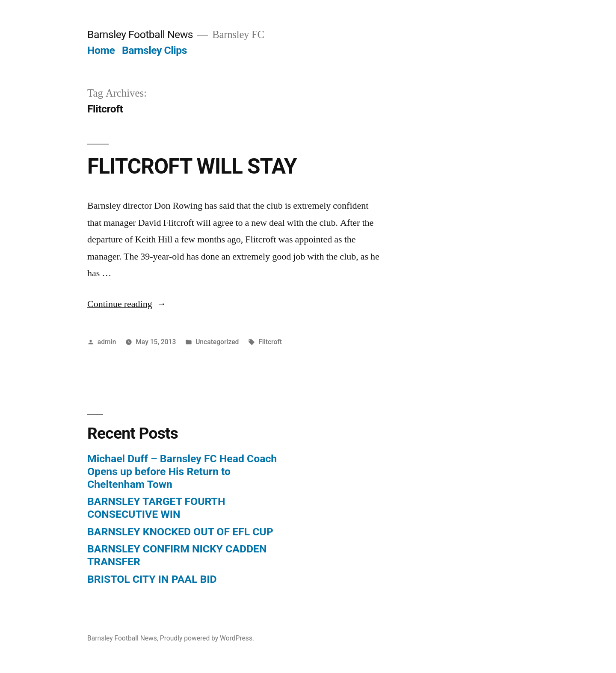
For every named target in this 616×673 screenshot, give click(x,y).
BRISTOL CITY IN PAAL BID (152, 579)
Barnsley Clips (154, 50)
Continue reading (127, 304)
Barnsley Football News (140, 34)
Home (101, 50)
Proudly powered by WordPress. (207, 638)
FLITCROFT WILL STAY (192, 166)
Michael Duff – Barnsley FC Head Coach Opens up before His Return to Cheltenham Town (182, 471)
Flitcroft (270, 342)
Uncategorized (217, 342)
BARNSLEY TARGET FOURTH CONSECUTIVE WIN (156, 508)
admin (107, 342)
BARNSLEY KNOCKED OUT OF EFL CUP (180, 532)
